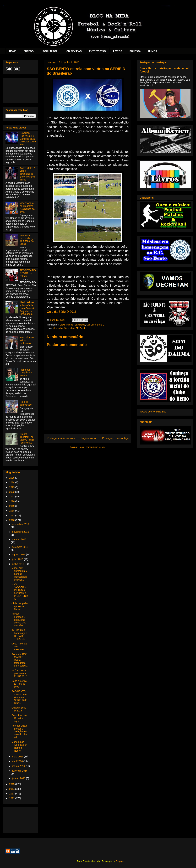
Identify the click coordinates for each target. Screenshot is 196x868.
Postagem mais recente (61, 438)
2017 (12, 515)
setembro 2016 (20, 547)
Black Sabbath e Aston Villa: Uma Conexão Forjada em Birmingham (28, 308)
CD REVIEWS (74, 51)
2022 (12, 492)
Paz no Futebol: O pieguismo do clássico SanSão (19, 620)
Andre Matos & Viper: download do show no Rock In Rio (28, 174)
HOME (13, 51)
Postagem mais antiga (115, 438)
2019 (12, 506)
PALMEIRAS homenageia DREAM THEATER (19, 635)
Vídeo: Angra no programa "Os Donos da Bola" (27, 207)
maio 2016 (18, 757)
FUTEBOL (29, 51)
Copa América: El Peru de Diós (19, 684)
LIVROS (118, 51)
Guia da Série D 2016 (62, 312)
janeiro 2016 (19, 778)
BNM (62, 325)
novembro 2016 (20, 532)
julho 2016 (18, 559)
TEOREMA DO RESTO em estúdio (28, 273)
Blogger (120, 861)
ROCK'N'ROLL (51, 51)
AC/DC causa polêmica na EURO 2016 (19, 673)
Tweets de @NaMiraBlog (153, 412)
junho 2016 (18, 564)
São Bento (80, 325)
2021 (12, 497)
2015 (12, 784)
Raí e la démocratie (26, 403)
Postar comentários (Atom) (92, 447)
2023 (12, 487)
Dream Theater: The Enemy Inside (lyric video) (27, 438)
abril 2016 (18, 761)
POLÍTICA (135, 51)
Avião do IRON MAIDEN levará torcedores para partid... (20, 660)
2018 (12, 511)
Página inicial (89, 438)
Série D (101, 325)
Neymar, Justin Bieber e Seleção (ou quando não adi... (20, 732)
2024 (12, 482)
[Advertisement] (21, 90)
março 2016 (19, 766)
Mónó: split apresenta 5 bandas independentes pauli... (19, 574)
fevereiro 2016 (20, 771)
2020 (12, 501)
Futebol (70, 325)
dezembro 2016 (20, 524)
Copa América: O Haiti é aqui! (19, 718)
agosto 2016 (19, 555)
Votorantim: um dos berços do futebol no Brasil (28, 240)
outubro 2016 (19, 539)
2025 (12, 478)
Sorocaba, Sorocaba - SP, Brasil (69, 328)
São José (91, 325)
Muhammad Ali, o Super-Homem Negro (19, 746)
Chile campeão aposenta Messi (20, 606)
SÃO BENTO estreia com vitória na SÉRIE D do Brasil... (19, 697)
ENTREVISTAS (97, 51)
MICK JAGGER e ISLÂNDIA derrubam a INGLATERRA (20, 592)
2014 (12, 789)
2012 (12, 798)
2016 (12, 520)
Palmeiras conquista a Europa (26, 373)
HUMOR (153, 51)
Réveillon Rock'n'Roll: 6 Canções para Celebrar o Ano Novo (28, 139)
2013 (12, 794)
